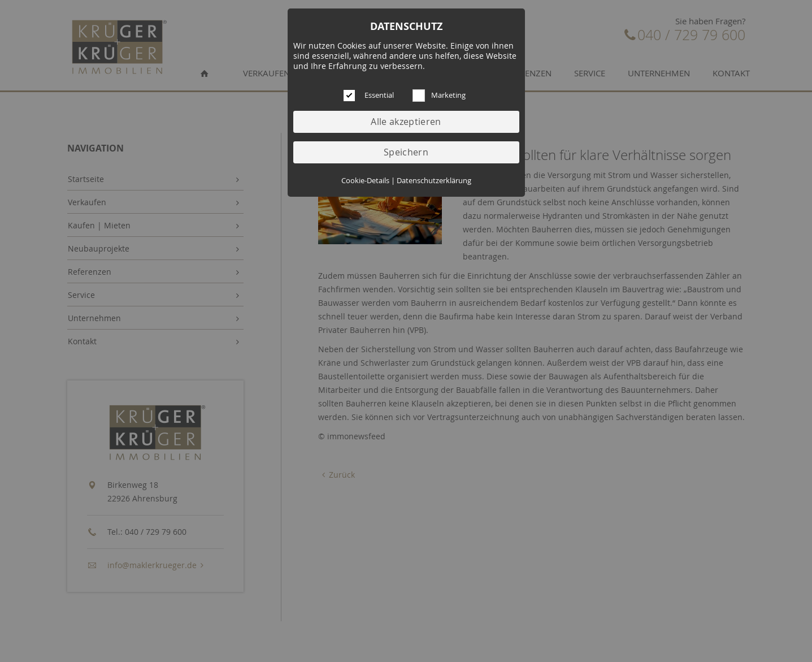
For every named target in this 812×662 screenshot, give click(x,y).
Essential (379, 95)
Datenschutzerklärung (434, 181)
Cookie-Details (365, 181)
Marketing (448, 95)
